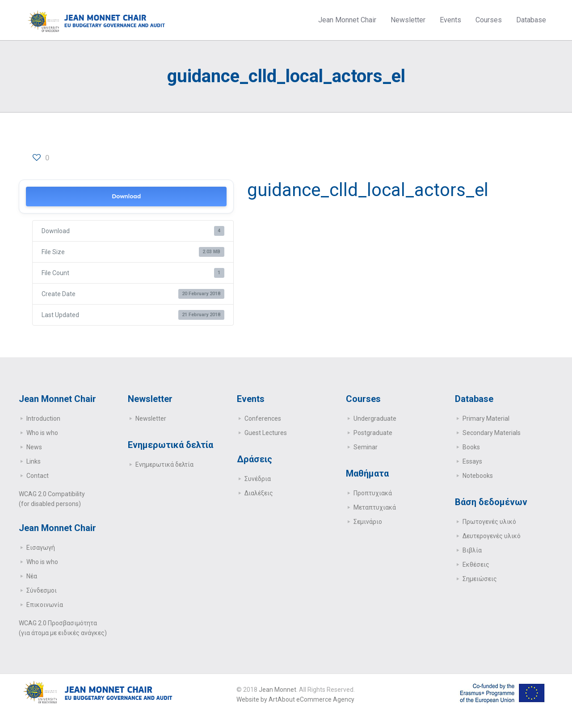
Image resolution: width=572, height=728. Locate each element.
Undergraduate (375, 418)
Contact (38, 476)
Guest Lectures (266, 433)
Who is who (42, 433)
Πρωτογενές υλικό (489, 522)
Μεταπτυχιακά (375, 507)
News (34, 447)
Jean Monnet (278, 690)
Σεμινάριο (368, 522)
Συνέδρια (258, 479)
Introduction (43, 418)
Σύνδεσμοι (42, 590)
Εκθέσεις (476, 565)
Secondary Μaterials (492, 433)
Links (34, 461)
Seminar (366, 447)
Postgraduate (373, 433)
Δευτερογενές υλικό (492, 536)
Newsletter (151, 418)
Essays (472, 461)
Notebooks (478, 476)
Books (471, 447)
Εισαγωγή (41, 548)
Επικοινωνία (45, 605)
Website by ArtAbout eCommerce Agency (295, 699)
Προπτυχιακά (373, 493)
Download (126, 196)
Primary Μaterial (486, 418)
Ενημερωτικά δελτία (164, 464)
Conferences (263, 418)
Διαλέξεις (259, 493)
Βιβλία (472, 550)
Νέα (32, 576)
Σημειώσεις (480, 579)
